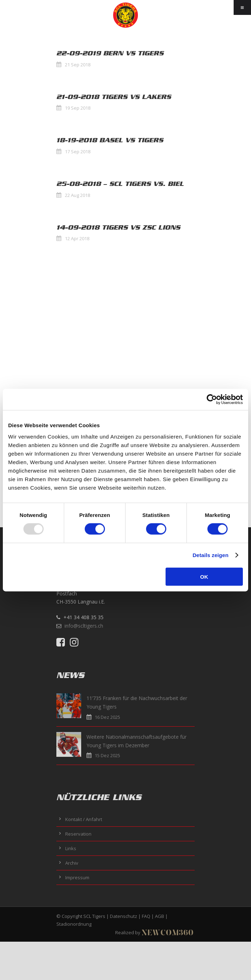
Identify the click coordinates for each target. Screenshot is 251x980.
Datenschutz (124, 916)
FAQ (146, 916)
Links (71, 848)
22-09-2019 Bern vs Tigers (110, 53)
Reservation (78, 834)
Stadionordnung (74, 924)
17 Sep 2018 (78, 152)
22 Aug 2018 (77, 195)
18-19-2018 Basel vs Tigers (110, 140)
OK (204, 576)
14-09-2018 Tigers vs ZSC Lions (118, 227)
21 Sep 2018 (78, 65)
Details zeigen (210, 555)
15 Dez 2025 (107, 755)
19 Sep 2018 (78, 108)
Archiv (72, 863)
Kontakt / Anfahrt (84, 819)
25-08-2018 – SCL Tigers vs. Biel (120, 184)
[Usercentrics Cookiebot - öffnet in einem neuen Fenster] (212, 400)
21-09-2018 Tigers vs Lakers (114, 97)
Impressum (77, 877)
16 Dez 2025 (107, 717)
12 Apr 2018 (77, 238)
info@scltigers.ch (84, 626)
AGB (160, 916)
